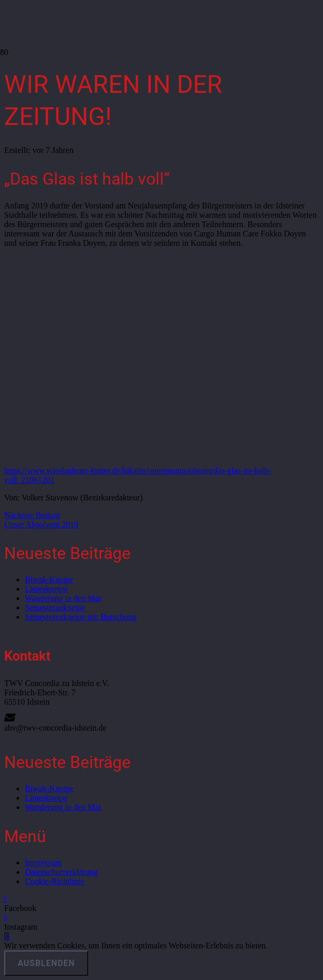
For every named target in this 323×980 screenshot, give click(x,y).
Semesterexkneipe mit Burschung (81, 617)
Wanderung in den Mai (63, 598)
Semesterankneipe (55, 607)
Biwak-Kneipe (49, 579)
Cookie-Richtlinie (55, 881)
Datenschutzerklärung (61, 872)
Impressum (43, 863)
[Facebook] (6, 899)
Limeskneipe (46, 589)
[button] (7, 936)
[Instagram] (6, 918)
